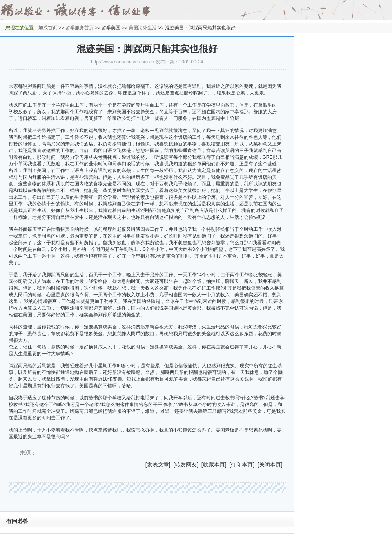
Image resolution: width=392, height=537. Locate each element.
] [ (172, 464)
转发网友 (186, 464)
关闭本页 (270, 464)
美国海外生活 (143, 28)
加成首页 (48, 28)
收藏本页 (214, 464)
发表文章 (158, 464)
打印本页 (242, 464)
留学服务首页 (80, 28)
